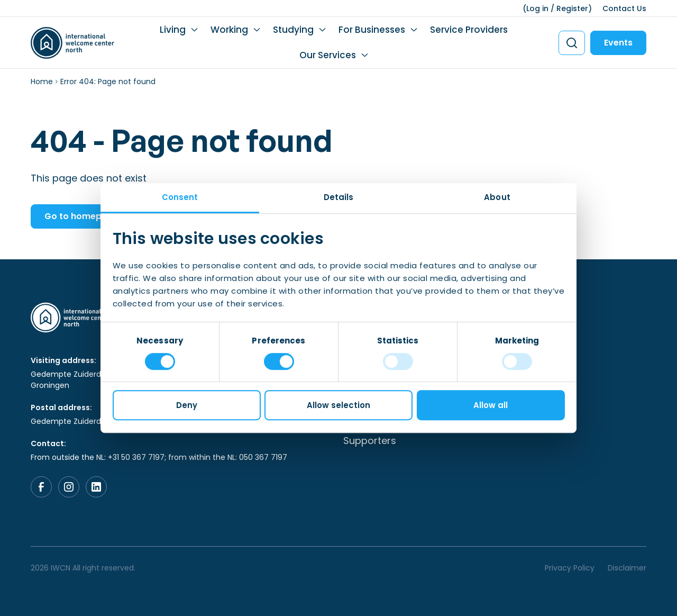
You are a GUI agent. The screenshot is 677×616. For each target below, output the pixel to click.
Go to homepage (81, 216)
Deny (187, 405)
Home (42, 81)
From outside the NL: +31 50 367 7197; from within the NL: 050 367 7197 (159, 457)
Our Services (328, 55)
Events (618, 43)
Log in (537, 8)
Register (572, 8)
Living (173, 30)
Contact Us (624, 8)
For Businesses (372, 30)
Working (229, 30)
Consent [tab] (180, 197)
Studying (293, 30)
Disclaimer (627, 568)
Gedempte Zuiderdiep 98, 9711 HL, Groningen (92, 380)
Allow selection (338, 405)
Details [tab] (339, 197)
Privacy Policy (570, 568)
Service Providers (469, 30)
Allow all (491, 405)
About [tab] (497, 197)
